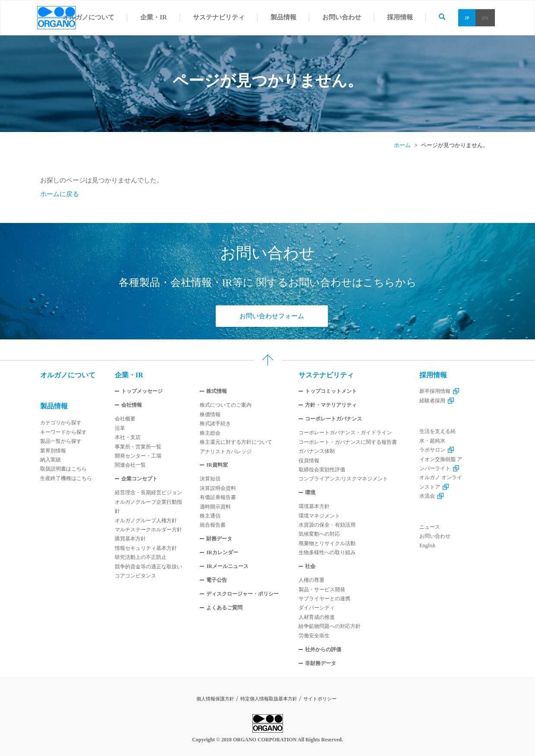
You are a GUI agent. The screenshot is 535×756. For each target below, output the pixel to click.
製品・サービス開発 (322, 590)
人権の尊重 (312, 580)
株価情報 (210, 414)
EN (485, 18)
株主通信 (210, 516)
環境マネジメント (319, 516)
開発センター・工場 (138, 456)
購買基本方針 (130, 539)
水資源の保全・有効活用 (327, 525)
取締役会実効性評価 (322, 470)
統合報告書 (213, 525)
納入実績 (50, 460)
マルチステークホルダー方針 (148, 530)
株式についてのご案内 (226, 405)
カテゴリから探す (61, 423)
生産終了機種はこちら (66, 478)
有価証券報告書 (218, 497)
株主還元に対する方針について (236, 442)
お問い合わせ (435, 536)
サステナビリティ (326, 375)
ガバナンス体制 (317, 451)
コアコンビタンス (135, 576)
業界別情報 (53, 451)
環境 (310, 492)
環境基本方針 (314, 506)
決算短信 (210, 479)
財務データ (219, 539)
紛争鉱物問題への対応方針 (330, 626)
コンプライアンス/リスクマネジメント (343, 479)
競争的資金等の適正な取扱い (148, 567)
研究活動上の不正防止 (141, 557)
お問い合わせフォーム (272, 316)
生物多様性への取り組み (327, 552)
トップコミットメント (331, 391)
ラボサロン (437, 450)
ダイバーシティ (317, 608)
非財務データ (321, 663)
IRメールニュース (227, 566)
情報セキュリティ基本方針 (146, 548)
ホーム (402, 145)
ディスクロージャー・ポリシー (242, 594)
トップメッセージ (142, 391)
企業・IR (129, 375)
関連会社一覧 (130, 465)
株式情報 (217, 391)
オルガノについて (68, 375)
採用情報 (433, 375)
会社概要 (125, 419)
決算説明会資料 (218, 488)
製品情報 (54, 406)
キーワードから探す (63, 432)
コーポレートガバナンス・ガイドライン (345, 433)
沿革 (120, 428)
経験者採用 (437, 401)
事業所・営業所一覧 (138, 447)
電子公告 (217, 580)
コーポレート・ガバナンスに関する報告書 (348, 442)
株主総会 (210, 433)
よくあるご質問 (224, 608)
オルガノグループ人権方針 (146, 521)
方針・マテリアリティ (331, 405)
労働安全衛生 (314, 636)
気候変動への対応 (319, 534)
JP (467, 18)
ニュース (430, 527)
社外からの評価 (323, 649)
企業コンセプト (139, 479)
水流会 (431, 496)
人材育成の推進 (317, 617)
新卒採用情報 (439, 391)
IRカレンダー (222, 552)
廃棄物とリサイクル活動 (327, 543)
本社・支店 (128, 437)
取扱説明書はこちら (63, 469)
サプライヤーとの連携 (324, 599)
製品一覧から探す (61, 441)
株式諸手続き (215, 423)
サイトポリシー (320, 699)
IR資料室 (217, 465)
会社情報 (132, 405)
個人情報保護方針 (215, 699)
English (427, 546)
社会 (310, 566)
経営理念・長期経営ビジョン (148, 492)
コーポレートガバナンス (334, 419)
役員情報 (309, 461)
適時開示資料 (215, 507)
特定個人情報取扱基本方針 (269, 699)
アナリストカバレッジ (226, 452)
